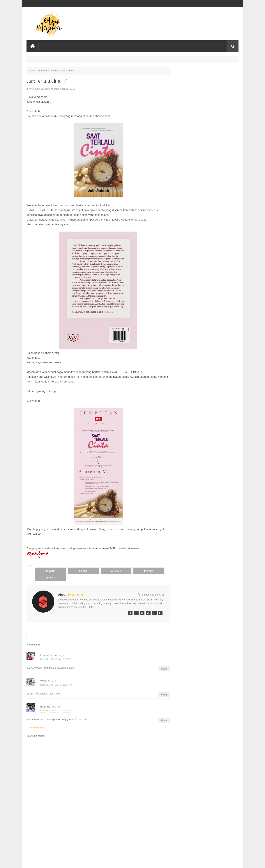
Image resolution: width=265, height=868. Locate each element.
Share (74, 571)
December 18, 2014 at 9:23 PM (55, 652)
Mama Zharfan (49, 648)
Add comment (36, 720)
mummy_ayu (48, 700)
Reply (161, 662)
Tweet (47, 571)
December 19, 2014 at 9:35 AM (55, 703)
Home (32, 70)
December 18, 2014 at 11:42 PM (56, 678)
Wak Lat (45, 674)
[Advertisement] (96, 838)
